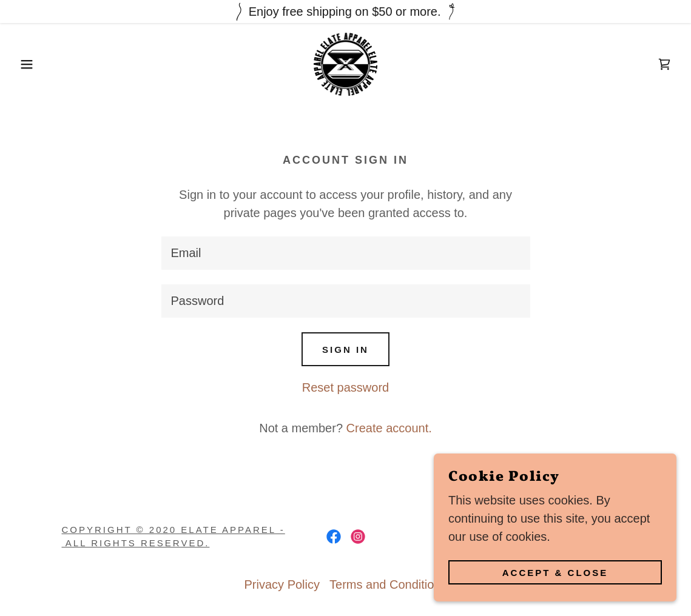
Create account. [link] (389, 428)
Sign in (345, 350)
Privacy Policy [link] (282, 584)
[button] (35, 64)
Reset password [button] (345, 387)
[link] (345, 63)
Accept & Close (555, 573)
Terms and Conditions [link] (388, 584)
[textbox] (346, 253)
